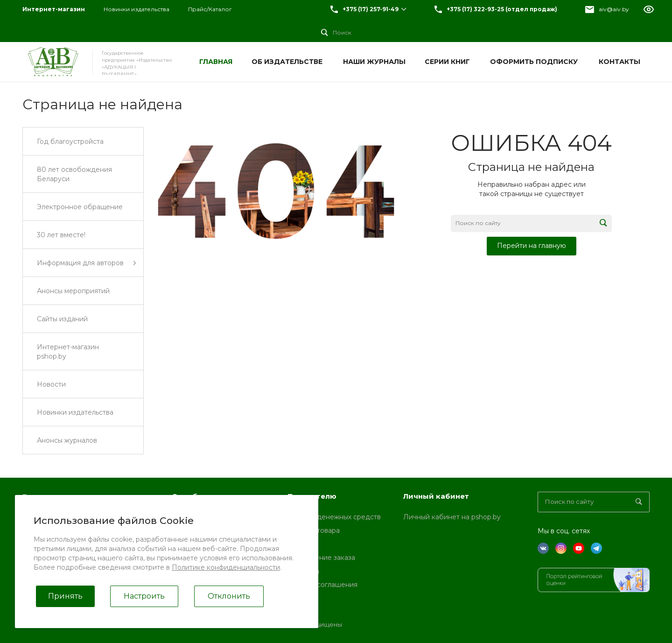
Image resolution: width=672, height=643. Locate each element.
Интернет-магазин (54, 9)
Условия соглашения (322, 585)
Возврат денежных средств (334, 517)
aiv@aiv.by (614, 9)
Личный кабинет (436, 496)
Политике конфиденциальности (226, 567)
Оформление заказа (321, 558)
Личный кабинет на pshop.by (452, 517)
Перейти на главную (532, 246)
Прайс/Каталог (210, 9)
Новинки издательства (136, 9)
